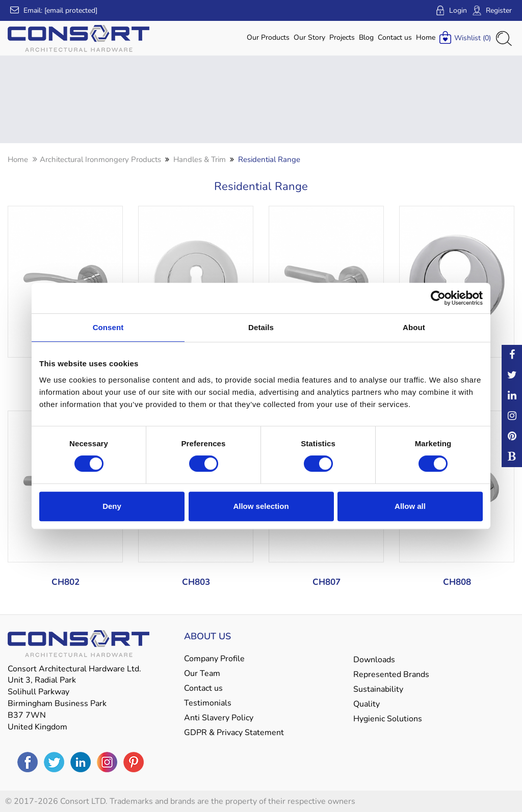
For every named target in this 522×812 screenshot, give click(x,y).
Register (492, 10)
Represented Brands (391, 674)
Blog (366, 37)
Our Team (202, 673)
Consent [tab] (108, 327)
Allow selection (261, 506)
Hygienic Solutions (388, 719)
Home (426, 37)
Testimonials (208, 703)
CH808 (457, 582)
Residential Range (269, 159)
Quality (367, 704)
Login (451, 10)
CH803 (196, 582)
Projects (342, 37)
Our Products (268, 37)
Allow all (410, 506)
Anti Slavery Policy (219, 718)
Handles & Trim (200, 159)
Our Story (309, 37)
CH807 (327, 582)
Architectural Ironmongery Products (100, 159)
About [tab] (414, 327)
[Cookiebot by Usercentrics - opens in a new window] (438, 298)
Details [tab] (261, 327)
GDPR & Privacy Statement (234, 733)
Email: (54, 10)
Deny (112, 506)
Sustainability (378, 689)
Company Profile (214, 659)
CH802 (66, 582)
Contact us (395, 37)
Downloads (374, 660)
